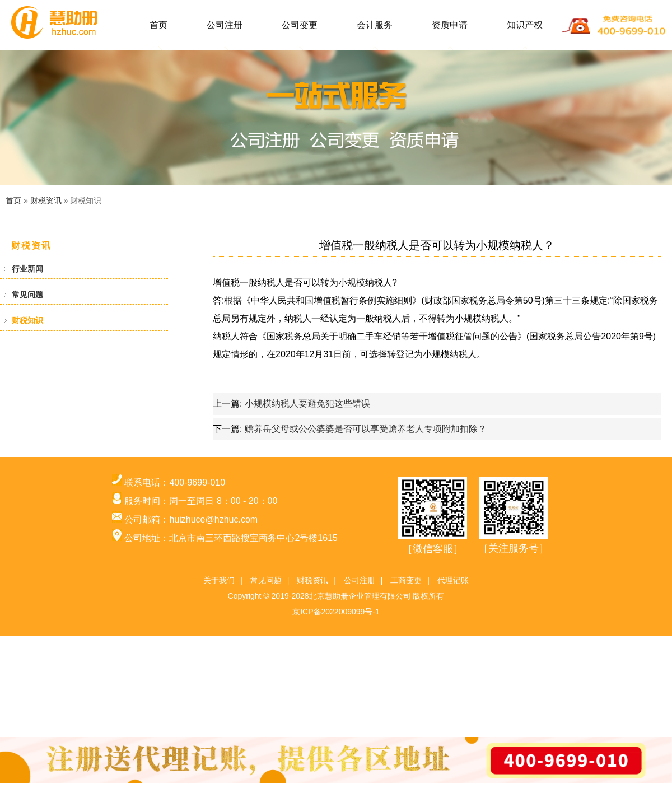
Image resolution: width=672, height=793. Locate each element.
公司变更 (300, 25)
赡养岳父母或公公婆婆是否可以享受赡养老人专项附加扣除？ (366, 429)
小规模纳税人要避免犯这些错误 (307, 404)
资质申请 (450, 25)
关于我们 (219, 580)
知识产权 (525, 25)
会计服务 (375, 25)
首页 (158, 25)
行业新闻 (27, 269)
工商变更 (406, 580)
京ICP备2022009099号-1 (336, 612)
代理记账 (453, 580)
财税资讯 (46, 200)
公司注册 (225, 25)
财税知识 (27, 320)
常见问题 (27, 295)
